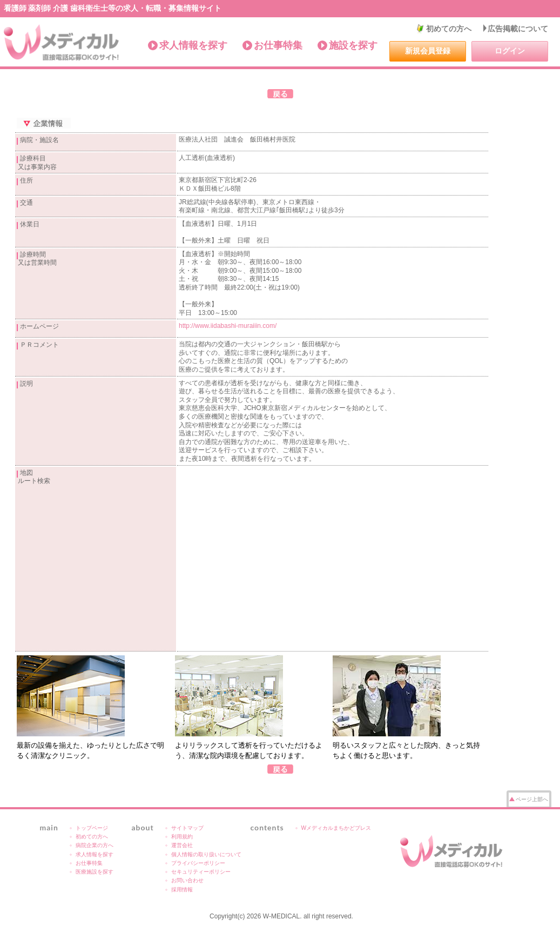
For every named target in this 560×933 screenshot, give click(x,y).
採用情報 (182, 890)
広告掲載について (518, 29)
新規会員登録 (428, 51)
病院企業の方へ (95, 845)
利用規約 (182, 837)
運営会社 (182, 845)
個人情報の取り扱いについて (206, 854)
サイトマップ (187, 828)
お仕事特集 (278, 45)
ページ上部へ (532, 799)
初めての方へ (449, 29)
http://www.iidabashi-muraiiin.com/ (228, 326)
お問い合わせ (187, 880)
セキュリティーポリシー (201, 872)
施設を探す (353, 45)
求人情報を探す (193, 45)
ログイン (510, 51)
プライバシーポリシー (198, 863)
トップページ (92, 828)
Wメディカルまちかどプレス (336, 828)
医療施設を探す (95, 872)
